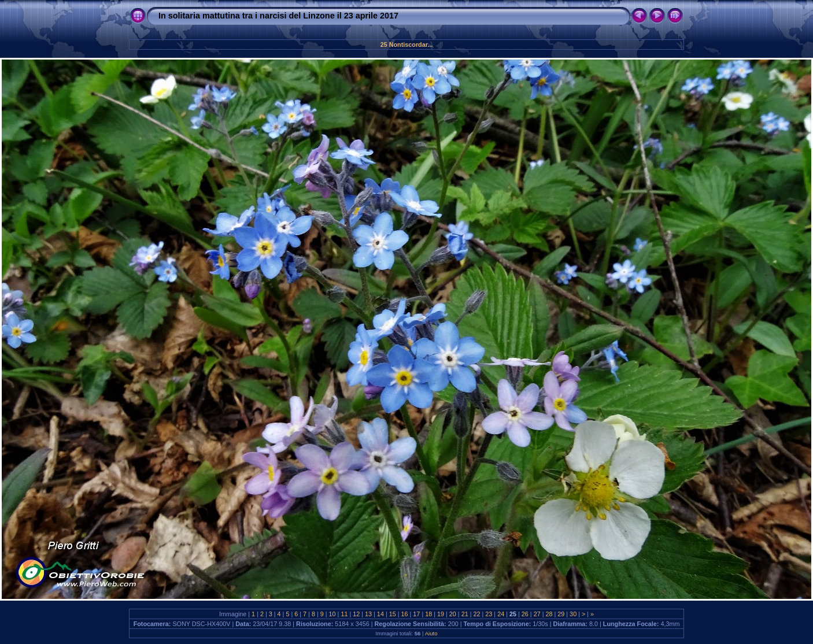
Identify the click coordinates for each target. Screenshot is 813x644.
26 (525, 614)
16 (405, 614)
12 (356, 614)
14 (380, 614)
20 (453, 614)
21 (465, 614)
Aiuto (431, 633)
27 (537, 614)
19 (441, 614)
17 (416, 614)
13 (368, 614)
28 (549, 614)
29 (561, 614)
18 (428, 614)
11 (344, 614)
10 (332, 614)
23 (489, 614)
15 (393, 614)
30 (573, 614)
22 (477, 614)
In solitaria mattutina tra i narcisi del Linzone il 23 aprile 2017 (278, 16)
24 (501, 614)
